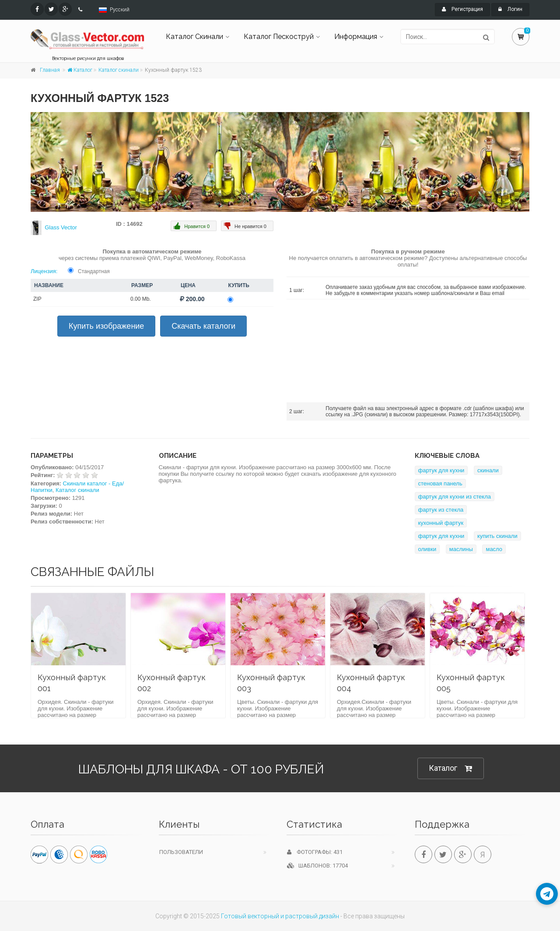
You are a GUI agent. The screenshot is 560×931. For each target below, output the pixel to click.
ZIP (37, 299)
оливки (427, 549)
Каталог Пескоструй (279, 37)
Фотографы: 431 (315, 852)
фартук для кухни (441, 470)
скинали (488, 470)
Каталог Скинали (194, 37)
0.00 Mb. (141, 299)
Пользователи (181, 852)
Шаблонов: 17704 (317, 866)
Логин (510, 9)
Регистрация (462, 9)
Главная (50, 70)
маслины (461, 549)
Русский (120, 10)
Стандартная (94, 271)
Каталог (80, 70)
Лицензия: (44, 271)
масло (494, 549)
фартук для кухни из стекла (455, 497)
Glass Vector (61, 227)
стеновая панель (440, 483)
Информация (356, 37)
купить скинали (497, 536)
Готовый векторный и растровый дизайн (280, 916)
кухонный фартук (441, 523)
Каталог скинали (119, 70)
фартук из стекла (441, 510)
